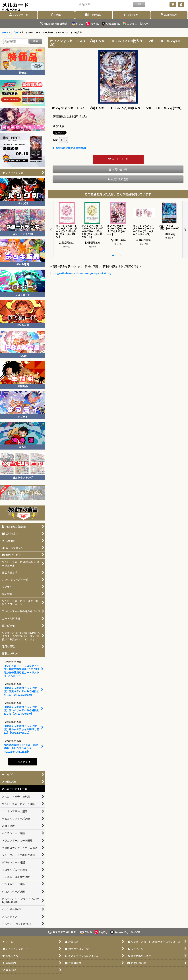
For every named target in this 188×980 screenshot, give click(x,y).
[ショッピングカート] (173, 5)
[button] (118, 179)
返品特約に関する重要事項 (69, 148)
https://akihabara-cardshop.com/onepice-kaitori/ (81, 273)
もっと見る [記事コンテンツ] (23, 762)
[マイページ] (181, 5)
